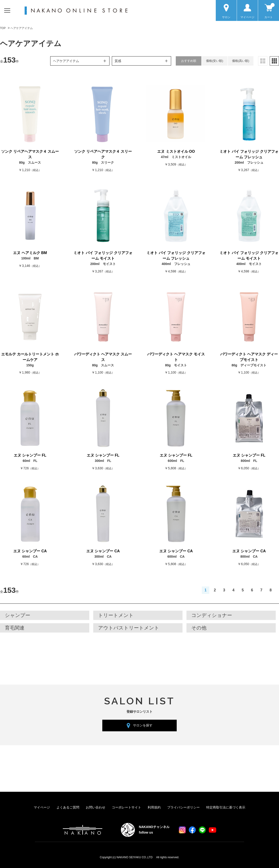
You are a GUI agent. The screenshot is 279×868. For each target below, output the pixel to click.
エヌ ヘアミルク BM (30, 253)
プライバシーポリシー (183, 807)
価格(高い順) (241, 61)
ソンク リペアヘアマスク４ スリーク (103, 154)
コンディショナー (212, 615)
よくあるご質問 (68, 807)
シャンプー (18, 615)
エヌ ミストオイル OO (176, 151)
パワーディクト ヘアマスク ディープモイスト (249, 357)
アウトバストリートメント (129, 628)
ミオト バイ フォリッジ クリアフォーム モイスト (103, 256)
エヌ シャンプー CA (30, 551)
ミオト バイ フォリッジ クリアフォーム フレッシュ (249, 154)
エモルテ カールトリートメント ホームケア (30, 357)
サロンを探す (143, 725)
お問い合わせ (96, 807)
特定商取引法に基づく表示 (226, 807)
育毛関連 (15, 628)
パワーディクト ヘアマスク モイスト (176, 357)
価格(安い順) (215, 61)
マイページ (42, 807)
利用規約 (154, 807)
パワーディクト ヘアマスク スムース (103, 357)
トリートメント (116, 615)
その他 (199, 628)
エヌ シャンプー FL (30, 455)
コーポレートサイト (126, 807)
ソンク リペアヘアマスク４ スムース (30, 154)
